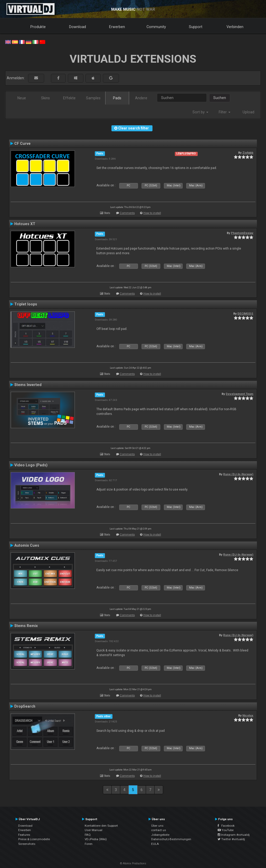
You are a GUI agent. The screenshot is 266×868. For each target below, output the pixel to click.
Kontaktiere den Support (101, 826)
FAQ (88, 835)
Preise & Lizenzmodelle (34, 839)
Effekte (69, 98)
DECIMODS (245, 314)
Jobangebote (160, 835)
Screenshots (27, 844)
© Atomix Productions (133, 863)
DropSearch (25, 706)
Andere (141, 98)
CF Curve (22, 143)
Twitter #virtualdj (231, 839)
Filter (225, 112)
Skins (45, 98)
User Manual (94, 830)
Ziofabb (248, 153)
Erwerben (117, 27)
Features (24, 835)
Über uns (157, 826)
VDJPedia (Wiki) (96, 839)
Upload (248, 112)
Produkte (38, 27)
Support (196, 27)
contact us (159, 830)
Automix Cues (27, 545)
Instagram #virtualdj (234, 835)
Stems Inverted (28, 385)
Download (78, 27)
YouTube (226, 830)
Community (156, 27)
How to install (152, 213)
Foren (89, 844)
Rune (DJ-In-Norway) (238, 474)
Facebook (226, 826)
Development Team (240, 394)
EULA (155, 844)
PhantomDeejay (242, 233)
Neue (22, 98)
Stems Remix (26, 626)
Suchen (220, 98)
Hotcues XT (25, 224)
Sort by (200, 112)
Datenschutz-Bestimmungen (171, 839)
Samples (93, 98)
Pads (117, 98)
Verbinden (235, 27)
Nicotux (248, 715)
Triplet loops (26, 304)
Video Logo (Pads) (31, 465)
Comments (127, 213)
